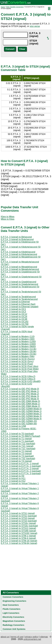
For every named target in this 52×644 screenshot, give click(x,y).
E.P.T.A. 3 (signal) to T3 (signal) (16, 454)
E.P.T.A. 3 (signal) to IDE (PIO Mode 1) (20, 391)
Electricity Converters (13, 617)
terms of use (17, 637)
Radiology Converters (13, 625)
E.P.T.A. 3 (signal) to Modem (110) (18, 337)
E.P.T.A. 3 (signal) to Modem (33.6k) (19, 354)
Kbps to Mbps (8, 217)
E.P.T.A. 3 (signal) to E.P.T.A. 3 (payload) (21, 473)
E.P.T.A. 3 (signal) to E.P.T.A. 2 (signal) (20, 469)
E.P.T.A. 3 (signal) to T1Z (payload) (18, 444)
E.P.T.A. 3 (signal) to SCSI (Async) (18, 359)
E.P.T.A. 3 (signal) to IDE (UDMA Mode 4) (21, 419)
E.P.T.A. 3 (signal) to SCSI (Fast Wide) (20, 369)
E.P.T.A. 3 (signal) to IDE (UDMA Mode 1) (21, 411)
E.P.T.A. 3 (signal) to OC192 (15, 322)
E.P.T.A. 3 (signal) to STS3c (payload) (19, 526)
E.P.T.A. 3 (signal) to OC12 (14, 314)
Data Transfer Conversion (15, 7)
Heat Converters (11, 605)
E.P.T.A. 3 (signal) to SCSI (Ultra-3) (18, 379)
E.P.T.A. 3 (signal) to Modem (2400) (18, 344)
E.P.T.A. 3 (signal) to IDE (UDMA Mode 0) (21, 409)
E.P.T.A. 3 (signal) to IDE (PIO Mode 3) (20, 396)
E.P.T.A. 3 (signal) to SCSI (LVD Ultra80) (21, 381)
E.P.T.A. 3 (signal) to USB (13, 426)
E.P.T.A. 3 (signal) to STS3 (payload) (19, 521)
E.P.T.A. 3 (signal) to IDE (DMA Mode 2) (20, 406)
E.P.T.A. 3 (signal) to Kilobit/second (18, 252)
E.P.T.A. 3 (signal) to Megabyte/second (20, 269)
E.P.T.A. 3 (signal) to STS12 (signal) (18, 528)
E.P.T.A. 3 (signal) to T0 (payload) (17, 434)
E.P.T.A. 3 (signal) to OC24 (14, 317)
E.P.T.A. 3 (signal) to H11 (13, 478)
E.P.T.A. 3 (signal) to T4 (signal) (16, 461)
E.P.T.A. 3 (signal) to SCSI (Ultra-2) (18, 376)
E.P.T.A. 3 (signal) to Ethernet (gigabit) (20, 307)
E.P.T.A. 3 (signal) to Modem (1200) (18, 342)
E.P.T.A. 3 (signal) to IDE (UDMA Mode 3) (21, 416)
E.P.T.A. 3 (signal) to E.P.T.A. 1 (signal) (20, 464)
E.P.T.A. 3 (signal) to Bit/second (16, 237)
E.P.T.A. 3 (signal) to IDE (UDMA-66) (19, 424)
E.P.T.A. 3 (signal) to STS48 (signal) (18, 531)
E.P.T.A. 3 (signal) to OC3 (13, 312)
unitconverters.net (32, 639)
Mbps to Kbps (8, 219)
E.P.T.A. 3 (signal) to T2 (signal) (16, 451)
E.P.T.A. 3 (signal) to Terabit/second (18, 297)
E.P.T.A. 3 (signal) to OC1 (13, 309)
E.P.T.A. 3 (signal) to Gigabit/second (19, 282)
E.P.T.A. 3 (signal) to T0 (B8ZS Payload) (21, 436)
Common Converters (13, 597)
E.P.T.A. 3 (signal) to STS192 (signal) (19, 533)
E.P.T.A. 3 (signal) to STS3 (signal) (18, 518)
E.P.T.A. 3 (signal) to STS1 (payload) (19, 516)
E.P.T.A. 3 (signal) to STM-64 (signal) (19, 543)
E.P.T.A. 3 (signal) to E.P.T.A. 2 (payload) (21, 471)
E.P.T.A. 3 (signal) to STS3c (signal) (18, 523)
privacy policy (32, 637)
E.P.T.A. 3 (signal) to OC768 (15, 324)
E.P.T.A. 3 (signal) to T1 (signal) (16, 439)
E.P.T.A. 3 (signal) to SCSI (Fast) (17, 364)
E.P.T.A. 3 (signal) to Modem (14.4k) (19, 349)
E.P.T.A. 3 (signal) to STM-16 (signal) (19, 541)
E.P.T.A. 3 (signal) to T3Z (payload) (18, 459)
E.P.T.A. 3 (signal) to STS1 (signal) (18, 513)
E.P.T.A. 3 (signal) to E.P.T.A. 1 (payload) (21, 466)
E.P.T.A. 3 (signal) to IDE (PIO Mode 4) (20, 399)
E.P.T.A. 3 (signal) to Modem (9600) (18, 346)
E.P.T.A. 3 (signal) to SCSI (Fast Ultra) (20, 366)
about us (5, 637)
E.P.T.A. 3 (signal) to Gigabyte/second (19, 284)
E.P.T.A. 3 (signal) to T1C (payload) (18, 449)
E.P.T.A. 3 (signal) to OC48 (14, 319)
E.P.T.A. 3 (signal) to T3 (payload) (17, 456)
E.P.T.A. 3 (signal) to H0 (13, 476)
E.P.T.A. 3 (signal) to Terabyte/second (19, 299)
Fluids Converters (12, 609)
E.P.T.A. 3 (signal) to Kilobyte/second (19, 254)
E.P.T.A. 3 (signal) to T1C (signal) (17, 446)
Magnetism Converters (14, 621)
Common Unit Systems (14, 629)
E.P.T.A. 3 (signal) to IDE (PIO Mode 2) (20, 394)
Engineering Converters (14, 601)
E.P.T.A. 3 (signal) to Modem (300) (18, 339)
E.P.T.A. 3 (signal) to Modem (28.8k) (19, 351)
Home (3, 7)
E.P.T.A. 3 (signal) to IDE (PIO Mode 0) (20, 389)
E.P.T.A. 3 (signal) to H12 (13, 481)
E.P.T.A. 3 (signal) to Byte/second (17, 239)
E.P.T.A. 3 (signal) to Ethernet (15, 302)
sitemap (44, 637)
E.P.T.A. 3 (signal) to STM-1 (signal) (18, 536)
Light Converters (11, 613)
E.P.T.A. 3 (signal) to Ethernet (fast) (18, 304)
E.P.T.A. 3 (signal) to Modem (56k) (18, 356)
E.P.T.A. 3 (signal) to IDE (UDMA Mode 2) (21, 414)
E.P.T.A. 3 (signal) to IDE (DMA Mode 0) (20, 401)
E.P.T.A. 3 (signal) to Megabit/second (19, 267)
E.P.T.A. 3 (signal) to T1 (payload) (17, 441)
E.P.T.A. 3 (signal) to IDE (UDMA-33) (19, 421)
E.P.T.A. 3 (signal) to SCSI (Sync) (17, 361)
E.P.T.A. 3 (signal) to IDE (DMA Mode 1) (20, 404)
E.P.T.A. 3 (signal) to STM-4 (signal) (18, 538)
